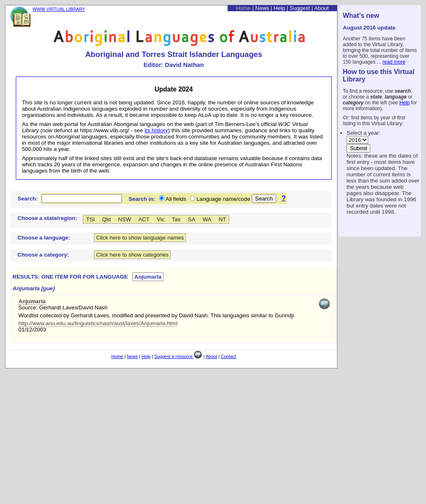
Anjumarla (32, 301)
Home (243, 8)
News (262, 8)
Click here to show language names (140, 238)
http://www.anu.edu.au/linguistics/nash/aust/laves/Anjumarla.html (98, 323)
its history (156, 130)
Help (405, 103)
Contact (229, 356)
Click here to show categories (132, 255)
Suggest (300, 8)
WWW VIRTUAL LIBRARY (59, 9)
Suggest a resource (178, 356)
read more (394, 62)
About (321, 8)
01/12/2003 (32, 330)
